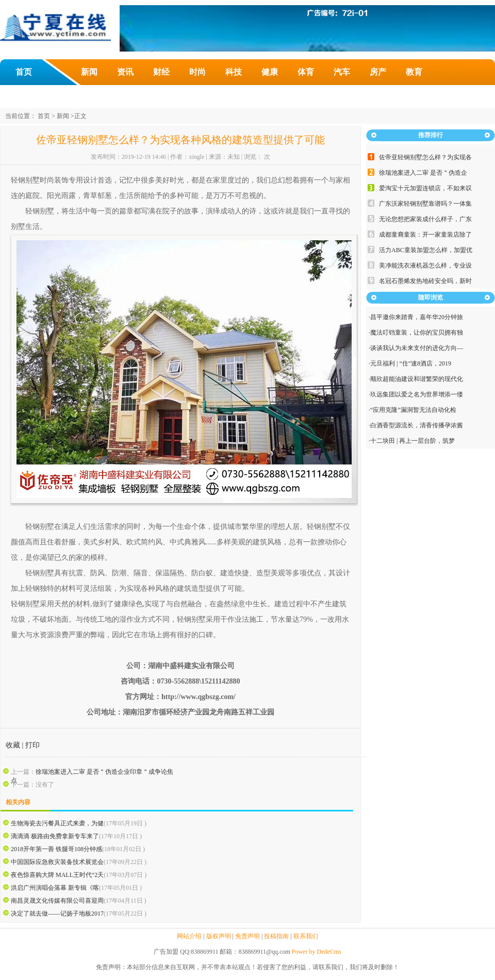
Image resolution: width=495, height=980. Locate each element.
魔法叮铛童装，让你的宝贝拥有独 (417, 333)
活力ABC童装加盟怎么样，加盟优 (426, 250)
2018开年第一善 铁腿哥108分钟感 (56, 849)
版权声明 (219, 936)
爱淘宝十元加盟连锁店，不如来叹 (425, 188)
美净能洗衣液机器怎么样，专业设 (425, 265)
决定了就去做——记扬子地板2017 (57, 913)
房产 (378, 72)
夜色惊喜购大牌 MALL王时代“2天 (57, 875)
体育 (306, 72)
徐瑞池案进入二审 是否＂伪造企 (423, 173)
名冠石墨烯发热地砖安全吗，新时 (425, 281)
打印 (32, 745)
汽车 (342, 72)
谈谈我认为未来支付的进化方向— (417, 348)
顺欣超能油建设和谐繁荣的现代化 (417, 379)
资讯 (125, 72)
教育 (414, 72)
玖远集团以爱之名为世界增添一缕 (417, 394)
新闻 (89, 72)
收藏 (13, 745)
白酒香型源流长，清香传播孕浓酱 (417, 425)
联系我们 (306, 936)
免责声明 (247, 936)
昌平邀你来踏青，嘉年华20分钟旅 (417, 317)
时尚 (197, 72)
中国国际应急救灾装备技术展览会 (57, 862)
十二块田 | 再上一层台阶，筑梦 (412, 441)
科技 (234, 72)
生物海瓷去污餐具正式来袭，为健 (57, 823)
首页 (24, 72)
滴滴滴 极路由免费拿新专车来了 (55, 836)
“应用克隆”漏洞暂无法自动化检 (413, 410)
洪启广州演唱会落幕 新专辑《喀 (55, 888)
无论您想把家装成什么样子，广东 (425, 219)
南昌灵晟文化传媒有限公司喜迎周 (57, 901)
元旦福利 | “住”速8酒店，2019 (411, 363)
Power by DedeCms (317, 952)
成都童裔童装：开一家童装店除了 (425, 235)
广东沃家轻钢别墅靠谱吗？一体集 (425, 204)
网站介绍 (189, 936)
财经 (161, 72)
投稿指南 (276, 936)
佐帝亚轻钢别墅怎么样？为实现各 (425, 157)
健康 (270, 72)
